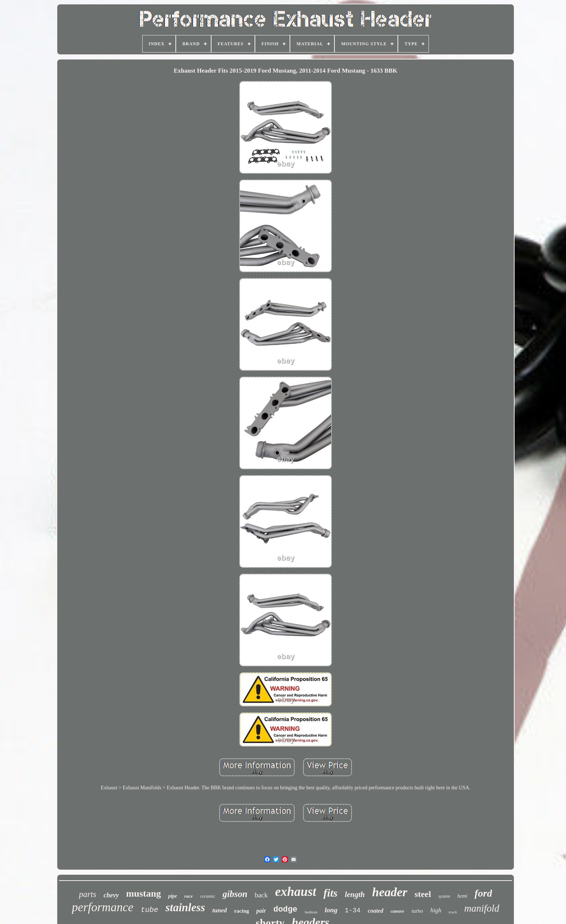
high (436, 910)
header (389, 892)
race (188, 896)
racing (242, 911)
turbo (417, 911)
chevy (111, 895)
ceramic (208, 896)
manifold (482, 908)
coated (375, 911)
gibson (235, 894)
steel (423, 894)
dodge (285, 910)
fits (330, 893)
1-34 (352, 910)
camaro (397, 911)
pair (261, 911)
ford (483, 893)
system (444, 896)
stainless (185, 907)
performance (103, 907)
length (355, 894)
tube (150, 910)
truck (453, 912)
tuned (220, 910)
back (261, 895)
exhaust (296, 892)
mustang (144, 894)
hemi (462, 896)
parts (88, 894)
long (331, 910)
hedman (311, 912)
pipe (172, 896)
